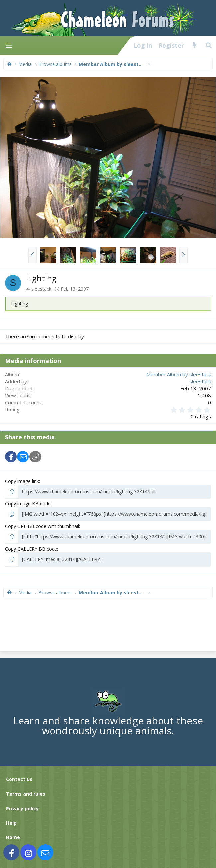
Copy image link (22, 481)
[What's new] (195, 45)
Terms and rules (26, 793)
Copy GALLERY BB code (31, 548)
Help (11, 822)
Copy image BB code (28, 504)
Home (13, 837)
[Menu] (9, 46)
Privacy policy (22, 807)
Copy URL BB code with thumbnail (42, 526)
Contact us (19, 779)
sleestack (41, 289)
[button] (32, 255)
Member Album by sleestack (179, 374)
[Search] (209, 45)
